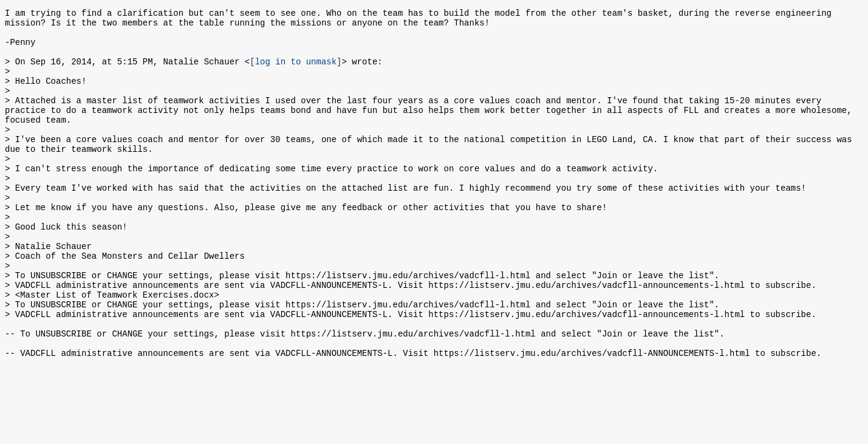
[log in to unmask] (296, 72)
